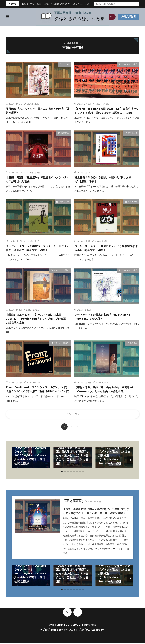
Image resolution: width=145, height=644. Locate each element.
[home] (67, 613)
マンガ (66, 64)
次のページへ (72, 415)
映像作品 (65, 133)
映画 (67, 502)
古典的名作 (133, 133)
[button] (15, 461)
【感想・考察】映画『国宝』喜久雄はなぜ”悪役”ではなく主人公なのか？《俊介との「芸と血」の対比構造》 (76, 4)
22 (88, 427)
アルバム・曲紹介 (130, 64)
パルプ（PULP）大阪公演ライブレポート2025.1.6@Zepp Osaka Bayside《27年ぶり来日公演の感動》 (30, 456)
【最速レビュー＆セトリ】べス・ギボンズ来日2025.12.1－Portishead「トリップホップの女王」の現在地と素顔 (37, 319)
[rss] (78, 613)
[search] (136, 4)
